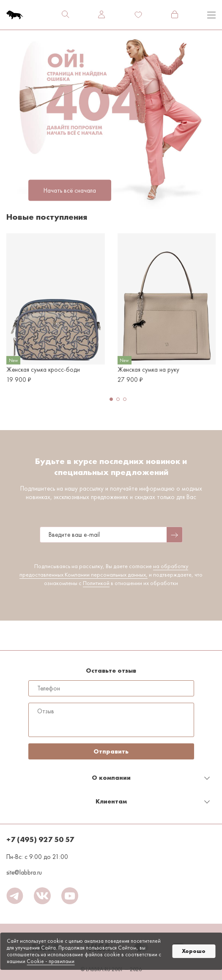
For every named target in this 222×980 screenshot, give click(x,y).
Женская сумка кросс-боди (43, 370)
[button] (111, 399)
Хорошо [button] (194, 951)
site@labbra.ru (24, 872)
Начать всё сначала (70, 190)
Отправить (111, 751)
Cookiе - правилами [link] (51, 961)
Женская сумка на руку (148, 370)
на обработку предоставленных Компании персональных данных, (104, 570)
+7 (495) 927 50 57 (40, 839)
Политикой (96, 583)
